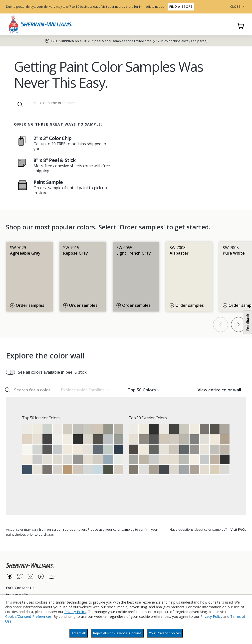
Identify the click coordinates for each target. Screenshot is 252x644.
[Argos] (184, 459)
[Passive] (37, 459)
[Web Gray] (184, 449)
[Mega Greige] (194, 470)
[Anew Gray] (225, 449)
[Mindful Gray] (119, 429)
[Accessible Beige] (98, 429)
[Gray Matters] (134, 459)
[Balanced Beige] (215, 459)
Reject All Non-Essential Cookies (117, 633)
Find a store (181, 7)
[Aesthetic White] (88, 459)
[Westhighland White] (27, 459)
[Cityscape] (194, 439)
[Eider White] (47, 459)
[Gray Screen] (58, 449)
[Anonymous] (134, 470)
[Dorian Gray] (225, 429)
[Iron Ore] (47, 439)
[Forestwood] (108, 470)
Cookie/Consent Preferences (28, 616)
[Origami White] (88, 449)
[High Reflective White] (27, 449)
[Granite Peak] (98, 449)
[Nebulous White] (144, 470)
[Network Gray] (184, 470)
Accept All (79, 633)
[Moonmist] (98, 470)
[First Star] (68, 459)
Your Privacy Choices (165, 633)
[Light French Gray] (78, 429)
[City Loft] (58, 459)
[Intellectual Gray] (154, 470)
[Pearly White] (37, 470)
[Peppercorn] (47, 449)
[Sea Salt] (47, 429)
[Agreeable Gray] (68, 429)
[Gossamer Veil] (98, 459)
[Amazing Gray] (144, 459)
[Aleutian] (108, 459)
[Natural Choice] (174, 459)
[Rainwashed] (108, 449)
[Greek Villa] (68, 439)
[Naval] (119, 449)
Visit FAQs (238, 529)
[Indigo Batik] (27, 470)
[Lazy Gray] (108, 439)
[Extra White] (58, 439)
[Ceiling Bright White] (119, 459)
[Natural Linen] (27, 439)
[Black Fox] (134, 449)
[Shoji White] (37, 439)
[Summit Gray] (78, 459)
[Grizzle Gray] (154, 449)
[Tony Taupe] (225, 439)
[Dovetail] (144, 439)
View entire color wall (219, 390)
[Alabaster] (37, 429)
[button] (84, 390)
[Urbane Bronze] (98, 439)
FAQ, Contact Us (20, 588)
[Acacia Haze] (119, 439)
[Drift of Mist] (88, 439)
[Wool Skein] (215, 470)
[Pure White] (27, 429)
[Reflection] (37, 449)
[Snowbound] (58, 429)
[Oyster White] (205, 470)
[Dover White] (68, 449)
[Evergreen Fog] (108, 429)
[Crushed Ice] (58, 470)
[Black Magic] (225, 459)
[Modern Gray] (119, 470)
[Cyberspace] (164, 470)
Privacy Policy (75, 612)
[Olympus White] (88, 470)
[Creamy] (78, 449)
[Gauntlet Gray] (47, 470)
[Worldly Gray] (78, 470)
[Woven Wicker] (68, 470)
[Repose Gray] (88, 429)
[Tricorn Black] (78, 439)
